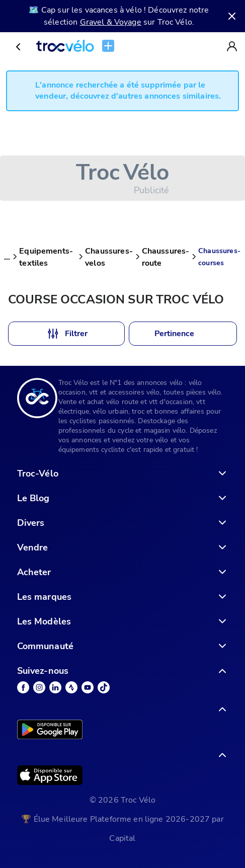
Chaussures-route (166, 257)
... (7, 257)
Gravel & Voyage (111, 22)
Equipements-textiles (46, 257)
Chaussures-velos (109, 257)
